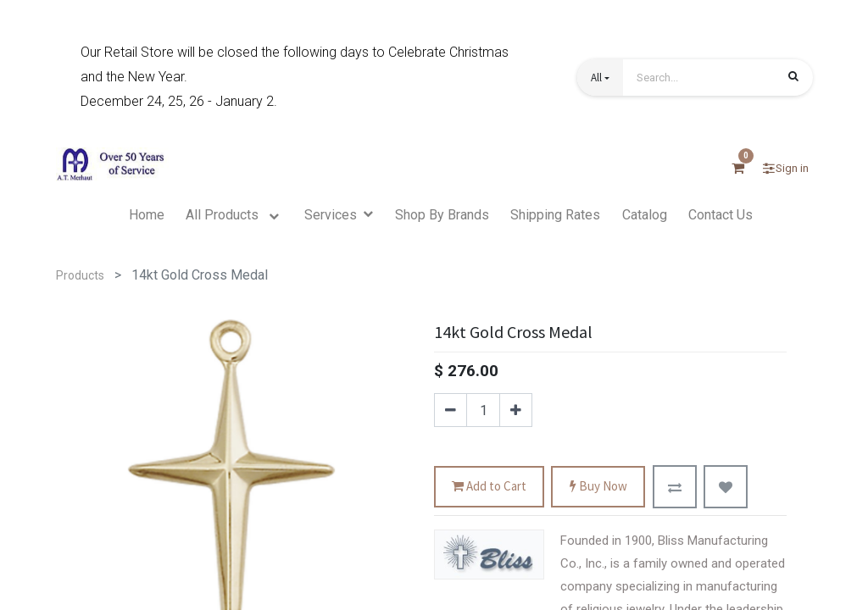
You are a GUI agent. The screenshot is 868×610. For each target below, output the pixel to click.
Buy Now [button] (598, 487)
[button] (600, 78)
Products (80, 275)
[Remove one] (451, 410)
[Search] (793, 79)
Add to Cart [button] (489, 487)
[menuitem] (147, 215)
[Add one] (516, 410)
